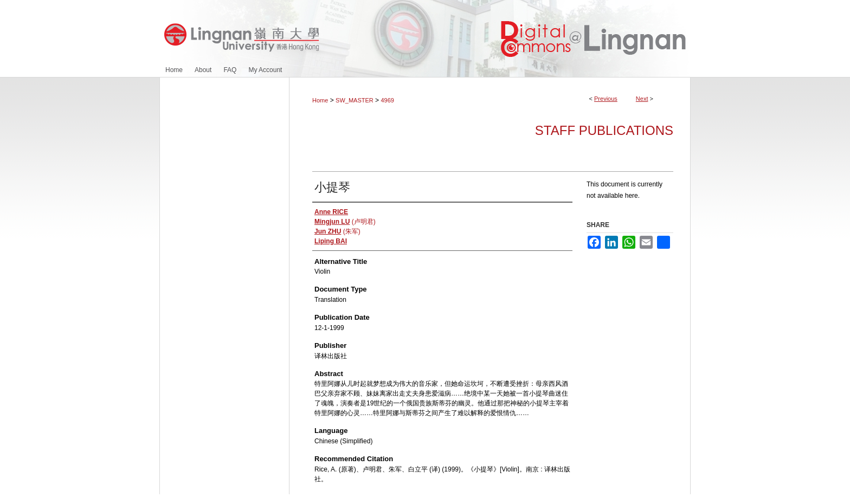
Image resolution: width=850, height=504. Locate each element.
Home (320, 100)
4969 (387, 100)
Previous (606, 99)
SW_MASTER (355, 100)
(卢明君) (345, 222)
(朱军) (337, 231)
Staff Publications (604, 130)
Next (642, 99)
